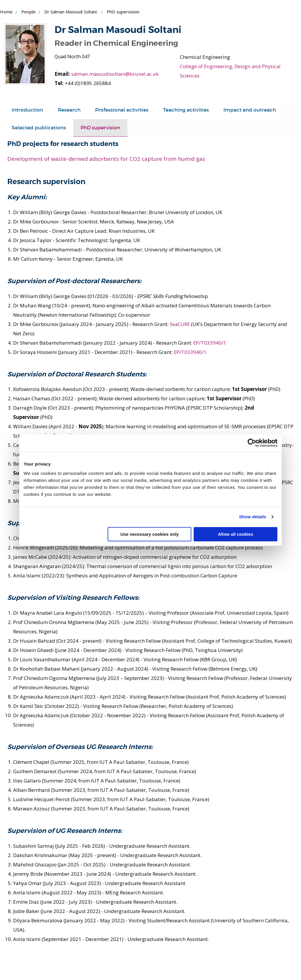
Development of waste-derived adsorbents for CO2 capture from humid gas (106, 158)
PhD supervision (100, 128)
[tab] (27, 110)
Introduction (27, 110)
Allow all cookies (236, 534)
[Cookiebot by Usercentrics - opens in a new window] (252, 443)
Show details (253, 517)
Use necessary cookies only (150, 534)
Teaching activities (186, 110)
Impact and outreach (250, 110)
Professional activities (122, 110)
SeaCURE (180, 324)
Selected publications (39, 128)
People (28, 12)
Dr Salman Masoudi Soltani (71, 12)
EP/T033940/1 (210, 342)
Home (6, 12)
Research (69, 110)
